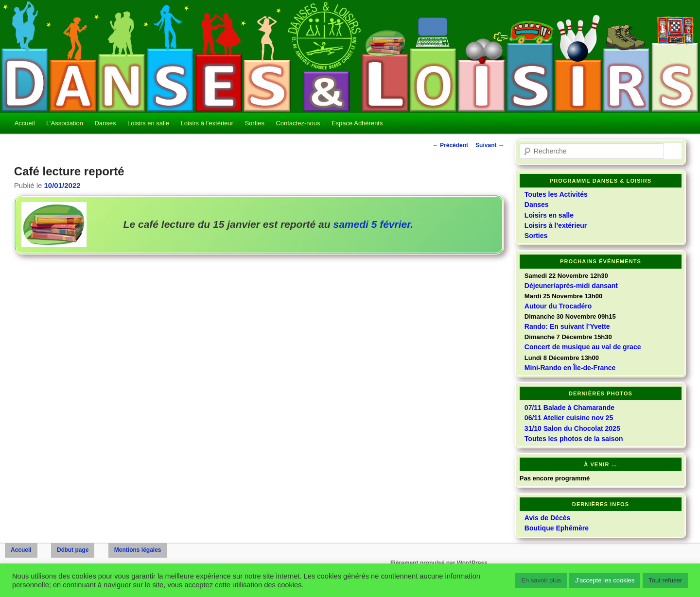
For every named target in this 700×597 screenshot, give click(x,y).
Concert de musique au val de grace (583, 347)
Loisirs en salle (148, 123)
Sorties (254, 123)
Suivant (490, 145)
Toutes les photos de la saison (574, 439)
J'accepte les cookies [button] (605, 580)
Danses (105, 123)
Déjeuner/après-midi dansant (571, 286)
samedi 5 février (372, 224)
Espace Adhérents (357, 123)
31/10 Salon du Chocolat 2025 (572, 428)
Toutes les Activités (556, 194)
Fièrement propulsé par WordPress (439, 563)
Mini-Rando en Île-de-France (570, 368)
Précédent (450, 145)
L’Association (65, 123)
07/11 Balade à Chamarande (569, 408)
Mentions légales (138, 550)
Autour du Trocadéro (558, 306)
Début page (73, 550)
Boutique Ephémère (557, 528)
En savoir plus (541, 580)
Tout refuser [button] (665, 580)
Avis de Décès (547, 518)
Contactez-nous (298, 123)
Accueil (25, 123)
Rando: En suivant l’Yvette (567, 326)
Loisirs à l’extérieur (207, 123)
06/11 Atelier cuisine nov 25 (569, 418)
